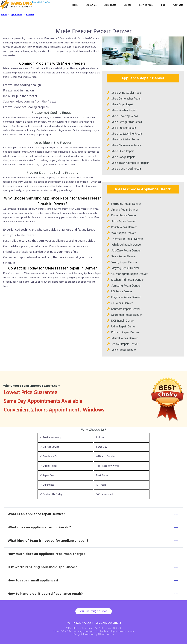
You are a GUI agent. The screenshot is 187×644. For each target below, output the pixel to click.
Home (75, 5)
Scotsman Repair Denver (127, 315)
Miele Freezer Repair (124, 128)
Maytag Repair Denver (125, 268)
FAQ (68, 623)
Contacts (178, 5)
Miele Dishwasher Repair (126, 99)
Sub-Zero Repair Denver (126, 251)
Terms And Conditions (108, 623)
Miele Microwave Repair (126, 145)
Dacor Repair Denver (124, 216)
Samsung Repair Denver (126, 286)
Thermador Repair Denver (127, 239)
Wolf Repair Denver (123, 233)
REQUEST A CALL (41, 2)
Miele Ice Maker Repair (125, 140)
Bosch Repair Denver (124, 227)
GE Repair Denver (122, 303)
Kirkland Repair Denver (125, 333)
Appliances (110, 5)
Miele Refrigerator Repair (127, 122)
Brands (128, 5)
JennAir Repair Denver (125, 344)
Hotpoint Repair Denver (126, 204)
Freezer (30, 15)
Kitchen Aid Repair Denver (128, 280)
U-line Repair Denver (124, 327)
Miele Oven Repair (123, 151)
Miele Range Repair (123, 157)
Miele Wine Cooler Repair (127, 93)
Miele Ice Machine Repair (127, 134)
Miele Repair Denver (124, 350)
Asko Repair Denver (123, 221)
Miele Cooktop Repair (125, 116)
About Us (91, 5)
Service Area (146, 5)
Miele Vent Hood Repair (126, 169)
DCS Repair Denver (123, 321)
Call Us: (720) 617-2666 (94, 611)
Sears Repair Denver (124, 257)
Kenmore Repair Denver (126, 309)
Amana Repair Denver (125, 210)
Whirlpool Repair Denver (126, 245)
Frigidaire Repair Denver (126, 297)
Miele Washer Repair (124, 110)
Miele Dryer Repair (123, 105)
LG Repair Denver (122, 292)
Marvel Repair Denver (125, 338)
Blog (163, 5)
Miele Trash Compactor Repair (130, 163)
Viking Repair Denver (124, 262)
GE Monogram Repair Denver (129, 274)
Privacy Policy (82, 623)
